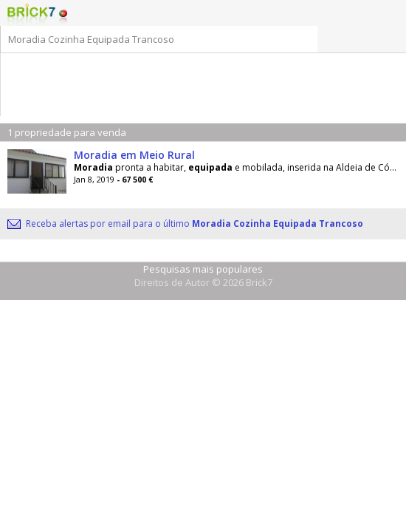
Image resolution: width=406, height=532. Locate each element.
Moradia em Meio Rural (134, 155)
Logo (31, 15)
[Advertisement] (204, 75)
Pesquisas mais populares (203, 269)
